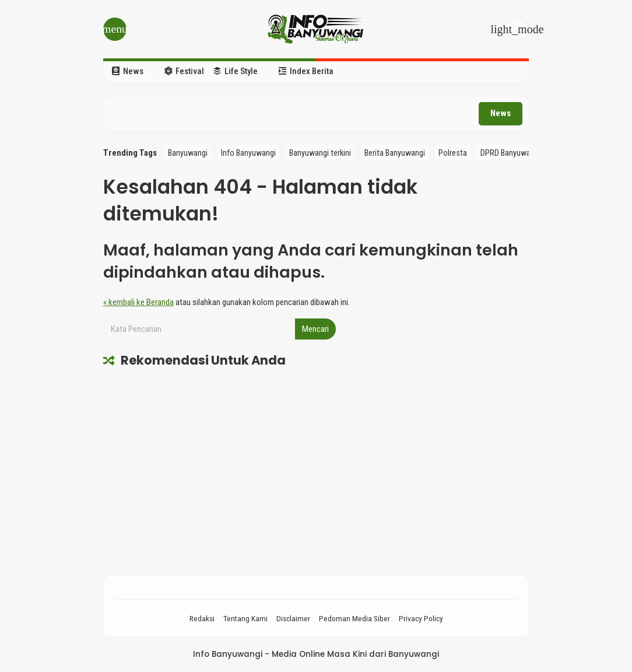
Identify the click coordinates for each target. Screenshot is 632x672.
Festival (184, 71)
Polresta (453, 153)
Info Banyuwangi (248, 153)
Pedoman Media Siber (354, 618)
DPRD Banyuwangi (510, 153)
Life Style (235, 71)
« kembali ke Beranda (138, 302)
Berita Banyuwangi (395, 153)
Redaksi (202, 618)
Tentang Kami (245, 618)
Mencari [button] (315, 329)
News (127, 71)
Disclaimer (293, 618)
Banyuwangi (188, 153)
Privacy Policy (421, 618)
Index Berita (306, 71)
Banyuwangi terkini (320, 153)
